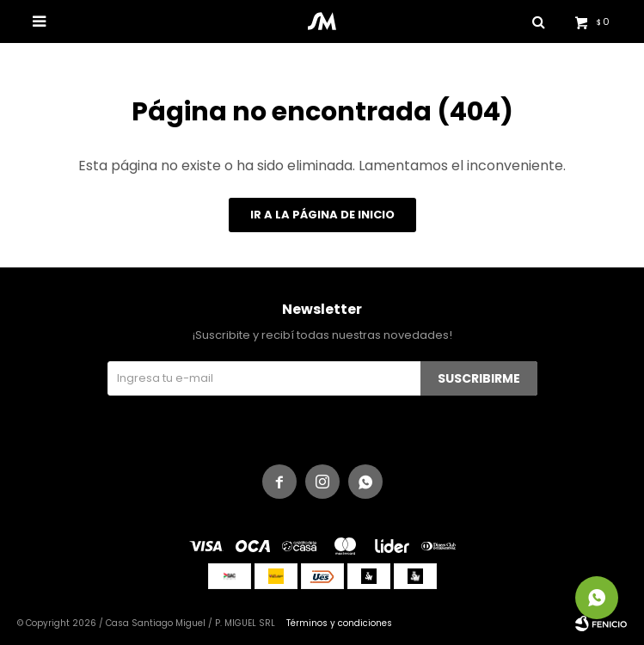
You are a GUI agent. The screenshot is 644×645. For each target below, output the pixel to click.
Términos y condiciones (339, 623)
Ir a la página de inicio (322, 215)
